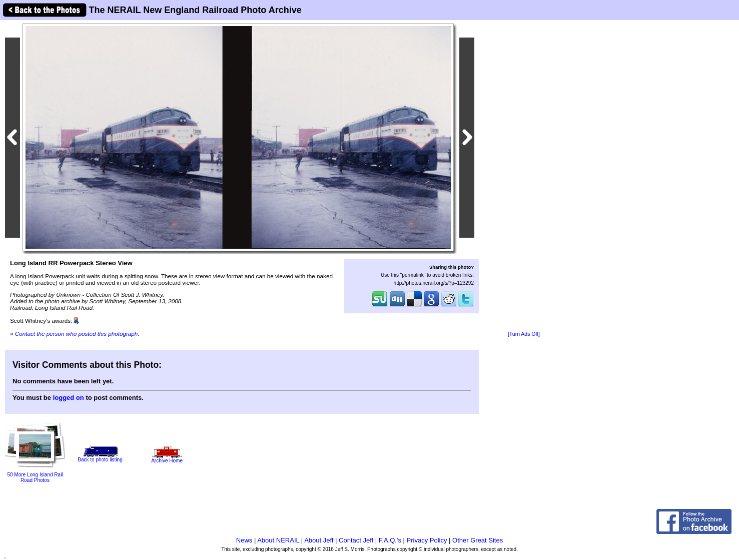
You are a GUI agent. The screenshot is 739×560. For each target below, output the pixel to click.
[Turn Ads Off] (524, 334)
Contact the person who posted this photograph (77, 334)
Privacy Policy (427, 540)
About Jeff (319, 540)
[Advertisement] (524, 176)
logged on (69, 398)
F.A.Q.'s (390, 540)
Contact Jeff (356, 540)
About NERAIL (278, 540)
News (244, 540)
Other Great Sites (478, 540)
